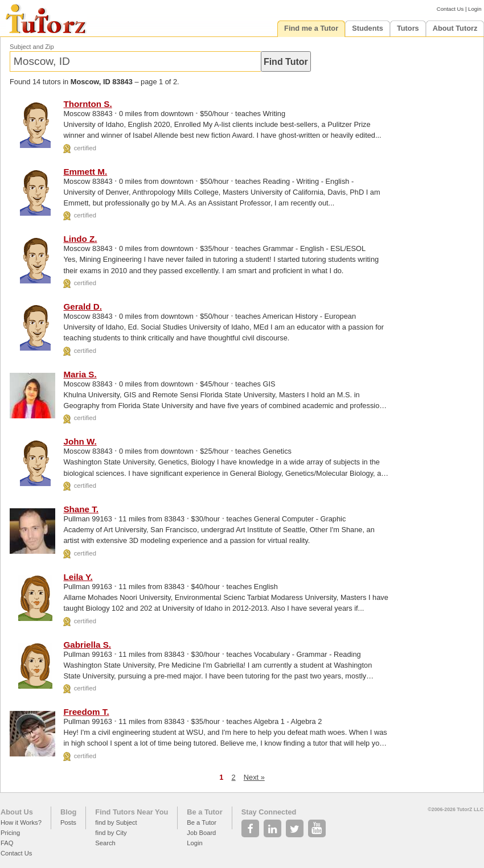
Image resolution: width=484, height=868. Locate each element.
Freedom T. (86, 712)
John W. (80, 441)
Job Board (201, 833)
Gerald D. (83, 307)
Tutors (408, 28)
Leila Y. (78, 577)
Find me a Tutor (311, 28)
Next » (254, 777)
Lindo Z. (80, 239)
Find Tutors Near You (132, 812)
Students (368, 28)
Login (475, 9)
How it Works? (21, 822)
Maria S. (80, 374)
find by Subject (116, 822)
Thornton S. (87, 104)
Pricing (10, 833)
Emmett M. (85, 172)
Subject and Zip (32, 47)
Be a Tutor (204, 812)
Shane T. (81, 509)
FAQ (7, 843)
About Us (17, 812)
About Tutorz (455, 28)
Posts (68, 822)
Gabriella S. (87, 645)
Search (105, 843)
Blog (68, 812)
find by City (111, 833)
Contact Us (450, 9)
